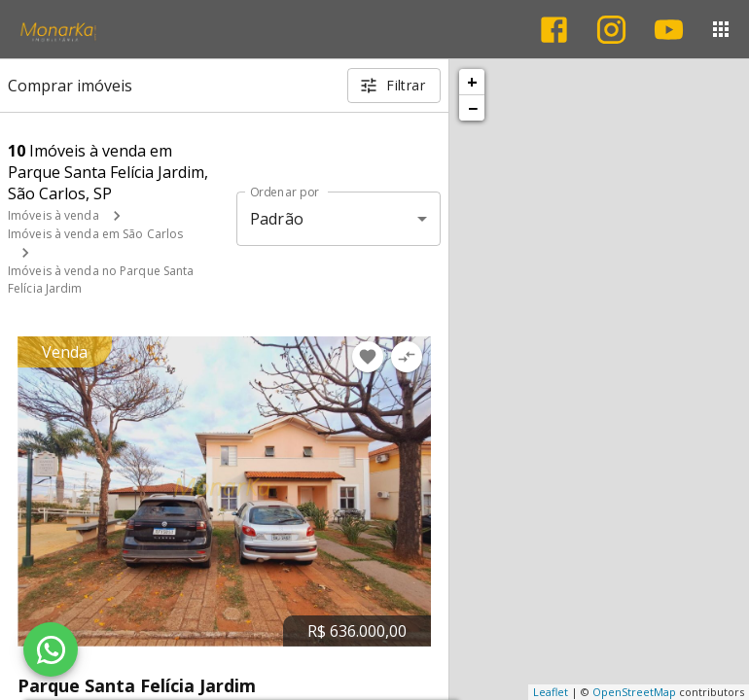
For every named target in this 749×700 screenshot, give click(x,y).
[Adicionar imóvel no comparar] (407, 357)
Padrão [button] (277, 219)
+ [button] (472, 82)
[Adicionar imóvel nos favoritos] (368, 357)
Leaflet (551, 692)
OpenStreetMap (634, 692)
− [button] (473, 108)
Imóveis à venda (53, 215)
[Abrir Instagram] (611, 30)
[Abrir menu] (721, 29)
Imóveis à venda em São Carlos (95, 234)
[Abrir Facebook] (554, 30)
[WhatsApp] (51, 649)
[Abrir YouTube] (669, 30)
